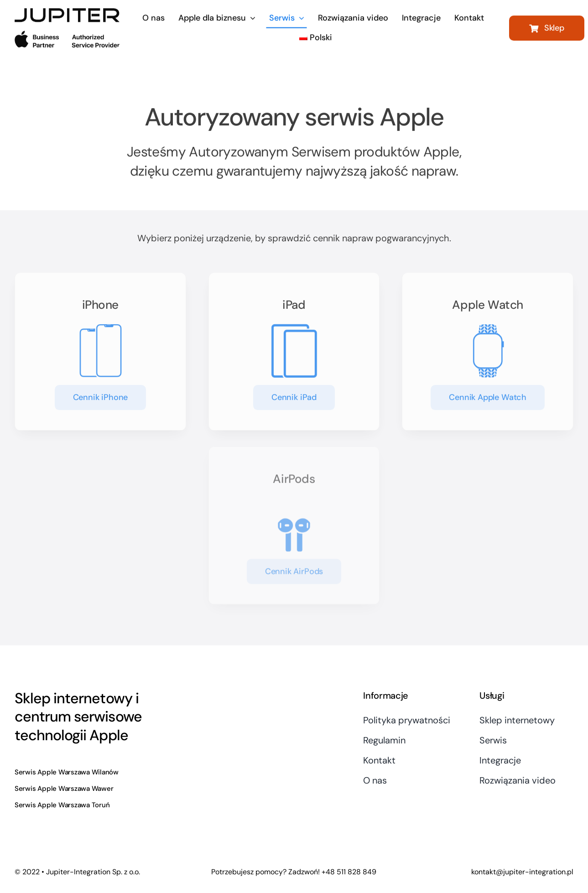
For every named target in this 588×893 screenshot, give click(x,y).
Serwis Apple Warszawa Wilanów (67, 772)
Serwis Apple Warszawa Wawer (64, 789)
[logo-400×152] (67, 11)
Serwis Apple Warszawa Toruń (62, 805)
